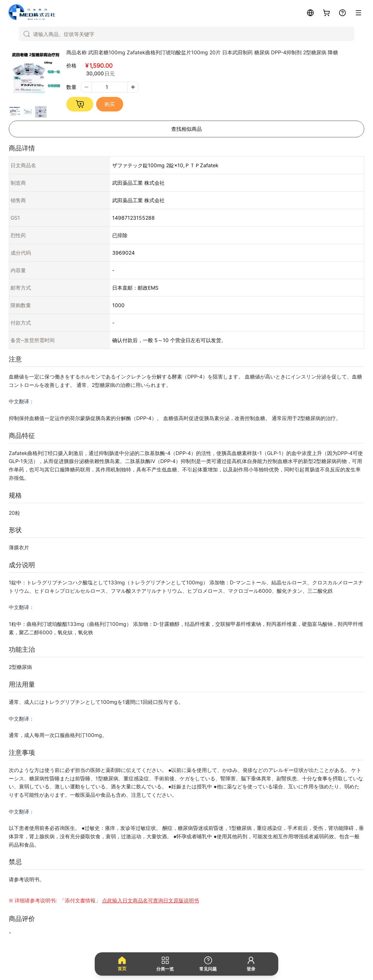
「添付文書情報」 (129, 900)
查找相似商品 (186, 129)
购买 (110, 104)
